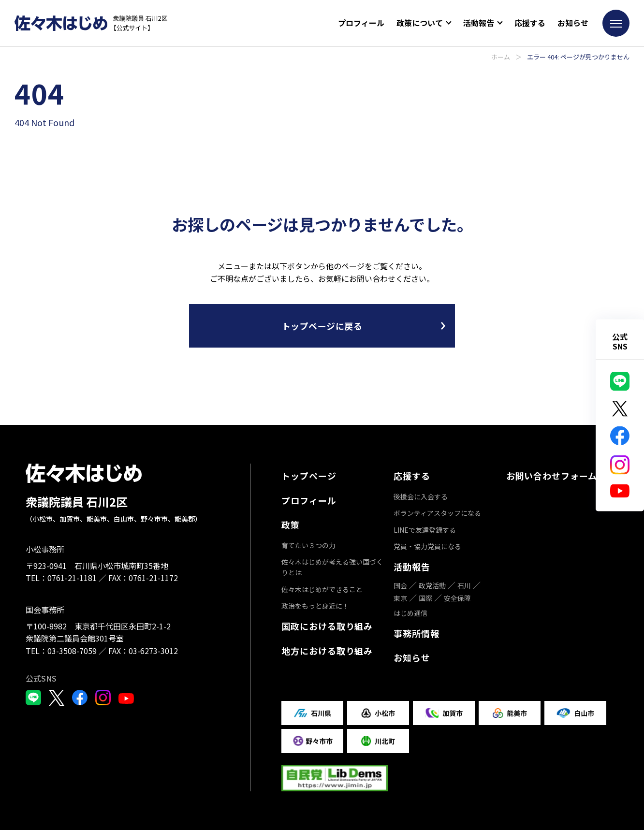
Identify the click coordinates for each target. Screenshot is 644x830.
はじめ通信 (410, 613)
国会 (400, 585)
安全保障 (457, 598)
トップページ (309, 476)
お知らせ (573, 23)
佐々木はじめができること (322, 589)
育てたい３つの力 (308, 545)
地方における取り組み (327, 651)
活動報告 (412, 567)
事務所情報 (417, 633)
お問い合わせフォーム (552, 476)
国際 (425, 598)
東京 (400, 598)
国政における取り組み (327, 626)
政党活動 (432, 585)
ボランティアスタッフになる (437, 513)
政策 (291, 524)
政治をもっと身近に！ (315, 606)
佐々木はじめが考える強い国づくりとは (332, 567)
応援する (530, 23)
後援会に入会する (421, 496)
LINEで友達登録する (425, 530)
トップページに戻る (322, 326)
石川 (464, 585)
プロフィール (361, 23)
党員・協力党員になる (427, 546)
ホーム (501, 57)
